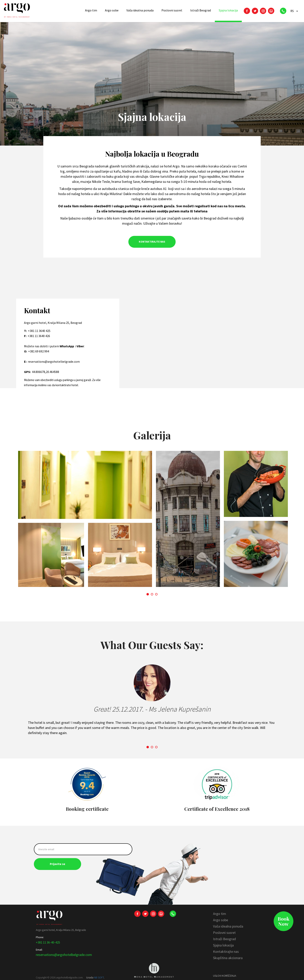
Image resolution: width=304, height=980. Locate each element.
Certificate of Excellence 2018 (217, 809)
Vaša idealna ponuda (228, 926)
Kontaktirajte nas (226, 952)
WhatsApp (67, 346)
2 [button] (152, 594)
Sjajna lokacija (223, 945)
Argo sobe (221, 920)
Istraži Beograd (224, 939)
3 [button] (157, 594)
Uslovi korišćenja (225, 976)
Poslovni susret (224, 933)
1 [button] (148, 594)
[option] (152, 521)
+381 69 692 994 (39, 351)
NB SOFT (99, 977)
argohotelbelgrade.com (69, 977)
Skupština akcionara (228, 958)
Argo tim (220, 914)
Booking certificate (87, 809)
